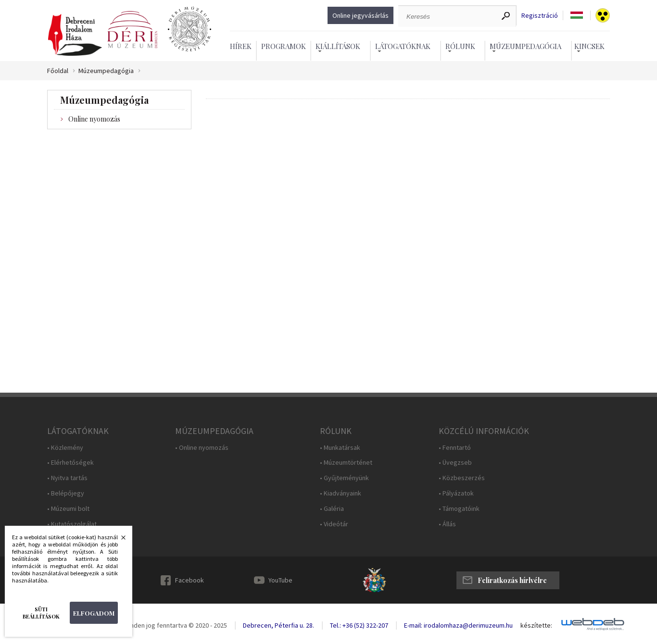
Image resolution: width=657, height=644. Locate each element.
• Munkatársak (340, 448)
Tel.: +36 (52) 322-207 (359, 625)
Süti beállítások (41, 613)
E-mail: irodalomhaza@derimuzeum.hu (458, 625)
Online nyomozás (94, 119)
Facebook (190, 580)
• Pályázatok (456, 493)
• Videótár (334, 524)
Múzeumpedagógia (106, 71)
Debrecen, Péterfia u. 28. (278, 625)
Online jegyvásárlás (360, 15)
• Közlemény (65, 448)
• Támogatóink (459, 509)
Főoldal (58, 71)
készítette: (536, 625)
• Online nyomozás (202, 448)
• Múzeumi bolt (68, 509)
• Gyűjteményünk (344, 478)
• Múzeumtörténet (346, 463)
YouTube (280, 580)
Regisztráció (540, 16)
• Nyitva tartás (67, 478)
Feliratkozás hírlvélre (512, 580)
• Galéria (332, 509)
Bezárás (118, 540)
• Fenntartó (455, 448)
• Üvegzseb (455, 463)
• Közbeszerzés (462, 478)
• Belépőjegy (66, 493)
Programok (284, 46)
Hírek (241, 46)
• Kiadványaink (341, 493)
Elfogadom (94, 613)
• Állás (447, 524)
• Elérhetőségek (70, 463)
